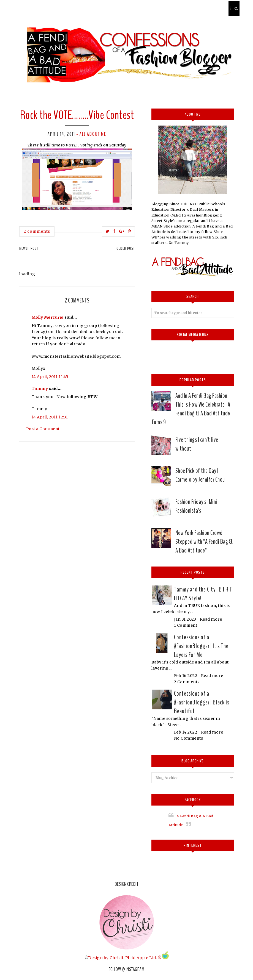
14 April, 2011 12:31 (50, 417)
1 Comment (186, 625)
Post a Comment (43, 429)
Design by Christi (106, 958)
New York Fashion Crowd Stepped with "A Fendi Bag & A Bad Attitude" (204, 542)
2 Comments (187, 682)
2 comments (37, 231)
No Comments (189, 738)
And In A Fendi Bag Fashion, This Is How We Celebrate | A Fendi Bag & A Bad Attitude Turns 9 (191, 409)
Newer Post (29, 248)
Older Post (126, 248)
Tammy (40, 388)
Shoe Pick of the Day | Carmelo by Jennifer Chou (200, 475)
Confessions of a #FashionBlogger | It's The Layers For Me (201, 646)
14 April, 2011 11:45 (50, 377)
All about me (93, 134)
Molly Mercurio (48, 317)
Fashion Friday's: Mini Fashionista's (196, 506)
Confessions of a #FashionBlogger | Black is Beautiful (202, 702)
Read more (211, 619)
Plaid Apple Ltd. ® (144, 958)
